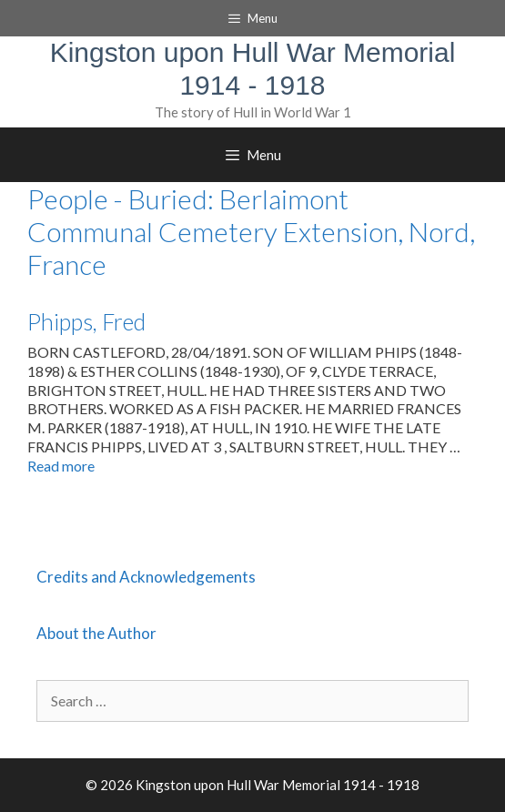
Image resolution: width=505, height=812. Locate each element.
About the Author (96, 633)
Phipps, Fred (86, 321)
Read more (61, 466)
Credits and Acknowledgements (146, 577)
